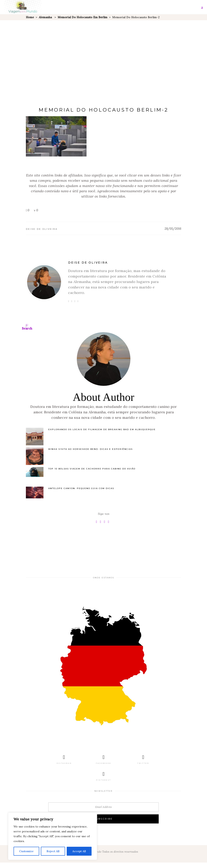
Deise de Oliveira (42, 229)
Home (30, 17)
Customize (26, 851)
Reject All (53, 851)
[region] (53, 836)
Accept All (79, 851)
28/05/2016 (173, 229)
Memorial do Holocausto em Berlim (82, 17)
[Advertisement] (103, 51)
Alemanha (45, 17)
